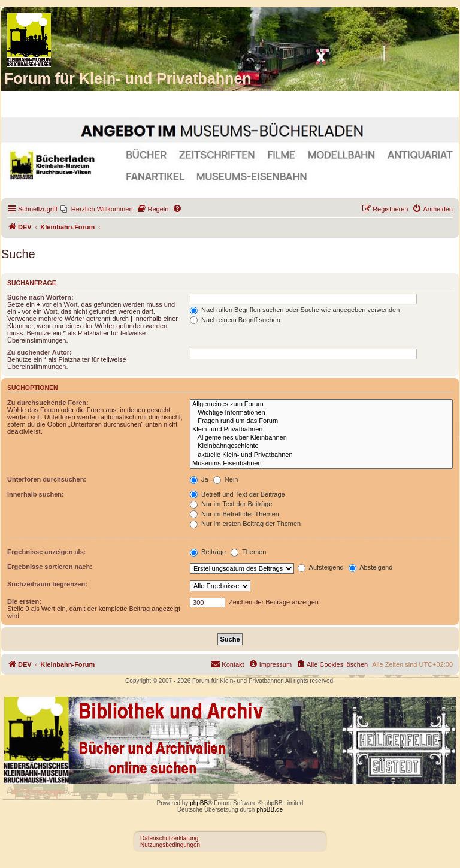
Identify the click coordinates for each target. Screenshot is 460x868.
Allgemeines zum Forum (321, 404)
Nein (226, 479)
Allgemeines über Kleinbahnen (321, 438)
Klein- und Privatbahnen (321, 430)
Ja (199, 479)
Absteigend (371, 567)
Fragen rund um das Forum (321, 421)
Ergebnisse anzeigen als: (46, 552)
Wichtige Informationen (321, 413)
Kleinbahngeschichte (321, 446)
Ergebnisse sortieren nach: (50, 567)
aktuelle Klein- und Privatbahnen (321, 455)
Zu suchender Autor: (40, 352)
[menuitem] (97, 209)
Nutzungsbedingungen (170, 845)
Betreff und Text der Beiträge (237, 494)
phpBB (199, 803)
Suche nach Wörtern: (40, 297)
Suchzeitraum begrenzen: (47, 584)
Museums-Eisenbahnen (321, 464)
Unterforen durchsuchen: (47, 479)
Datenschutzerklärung (169, 838)
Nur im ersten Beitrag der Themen (245, 524)
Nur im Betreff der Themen (234, 514)
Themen (248, 552)
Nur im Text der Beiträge (231, 504)
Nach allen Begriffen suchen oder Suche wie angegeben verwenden (295, 310)
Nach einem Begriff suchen (235, 320)
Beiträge (208, 552)
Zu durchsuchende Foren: (48, 403)
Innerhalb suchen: (36, 494)
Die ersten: (24, 601)
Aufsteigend (321, 567)
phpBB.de (270, 810)
